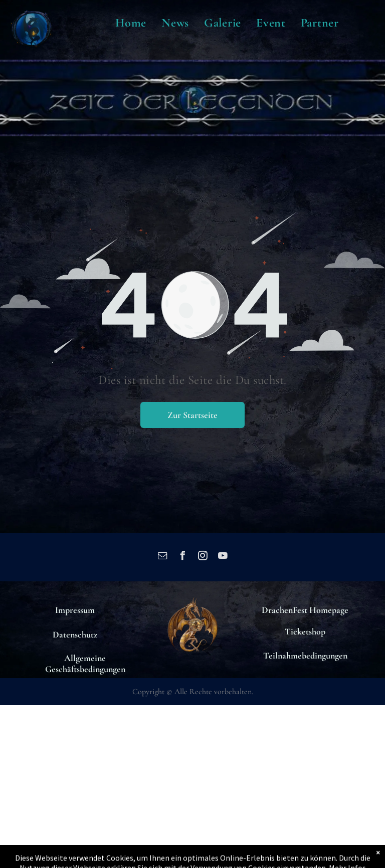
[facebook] (182, 557)
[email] (162, 557)
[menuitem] (131, 23)
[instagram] (203, 557)
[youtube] (223, 557)
